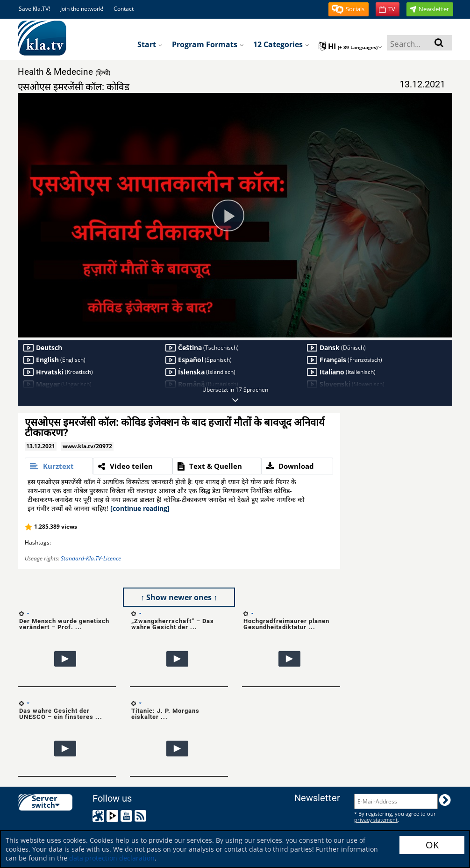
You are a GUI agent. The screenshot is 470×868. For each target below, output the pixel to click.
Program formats (208, 44)
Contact (124, 9)
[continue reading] (140, 508)
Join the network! (82, 9)
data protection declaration (112, 858)
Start (150, 44)
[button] (349, 9)
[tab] (59, 466)
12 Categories (281, 44)
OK (432, 845)
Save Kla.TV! (34, 9)
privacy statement (376, 820)
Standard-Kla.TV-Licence (91, 558)
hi (350, 46)
